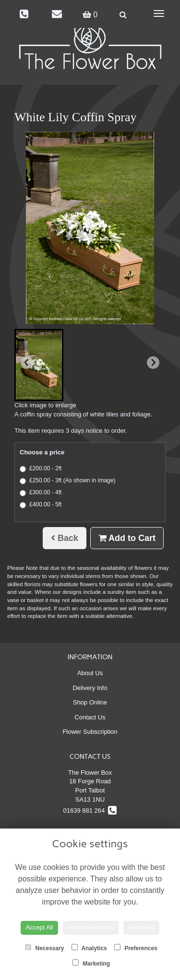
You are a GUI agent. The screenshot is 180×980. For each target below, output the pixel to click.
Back (65, 538)
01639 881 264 (90, 810)
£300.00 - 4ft (41, 493)
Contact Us (90, 717)
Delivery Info (90, 688)
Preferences (136, 948)
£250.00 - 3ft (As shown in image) (67, 481)
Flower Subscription (90, 732)
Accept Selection (91, 927)
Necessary (44, 948)
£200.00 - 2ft (41, 469)
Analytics (89, 948)
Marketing (91, 963)
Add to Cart (127, 538)
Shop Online (90, 702)
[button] (39, 365)
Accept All (39, 927)
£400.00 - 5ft (41, 505)
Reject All (141, 927)
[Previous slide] (27, 363)
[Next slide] (153, 363)
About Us (90, 673)
